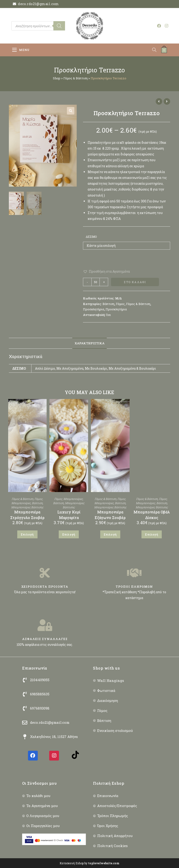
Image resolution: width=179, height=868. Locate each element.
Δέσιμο (91, 237)
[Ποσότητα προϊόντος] (96, 282)
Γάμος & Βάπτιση (76, 78)
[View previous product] (159, 101)
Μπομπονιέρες (21, 503)
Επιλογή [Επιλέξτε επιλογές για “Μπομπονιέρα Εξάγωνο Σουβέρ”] (110, 534)
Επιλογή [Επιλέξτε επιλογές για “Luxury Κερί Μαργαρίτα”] (69, 534)
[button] (71, 111)
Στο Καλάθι (135, 282)
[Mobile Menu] (21, 50)
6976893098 (40, 708)
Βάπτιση (108, 304)
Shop (57, 78)
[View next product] (167, 101)
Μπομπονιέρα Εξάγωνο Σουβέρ (110, 515)
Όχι (108, 315)
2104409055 (40, 680)
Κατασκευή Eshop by (89, 863)
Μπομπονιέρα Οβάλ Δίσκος (152, 515)
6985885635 (40, 694)
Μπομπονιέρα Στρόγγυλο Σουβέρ (27, 515)
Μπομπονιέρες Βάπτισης (27, 507)
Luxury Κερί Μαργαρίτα (69, 515)
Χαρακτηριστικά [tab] (89, 343)
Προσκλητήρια (94, 309)
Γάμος (120, 304)
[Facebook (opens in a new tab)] (159, 26)
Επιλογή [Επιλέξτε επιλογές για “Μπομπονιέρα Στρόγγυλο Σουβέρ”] (27, 534)
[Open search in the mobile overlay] (38, 26)
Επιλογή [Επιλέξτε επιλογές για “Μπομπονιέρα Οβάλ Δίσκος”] (151, 534)
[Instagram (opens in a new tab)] (167, 26)
